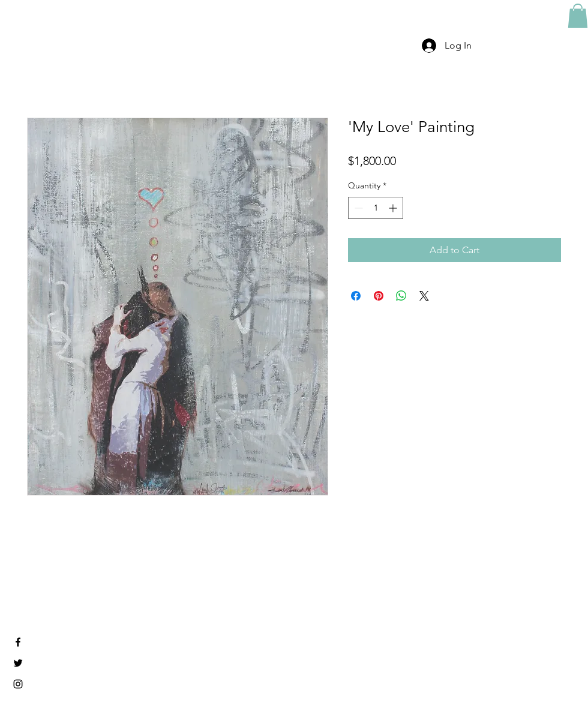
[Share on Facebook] (356, 296)
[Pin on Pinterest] (379, 296)
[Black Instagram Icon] (18, 684)
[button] (578, 16)
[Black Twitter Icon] (18, 663)
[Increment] (394, 208)
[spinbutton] (376, 208)
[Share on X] (424, 296)
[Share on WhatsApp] (401, 296)
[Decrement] (357, 208)
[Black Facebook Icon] (18, 642)
